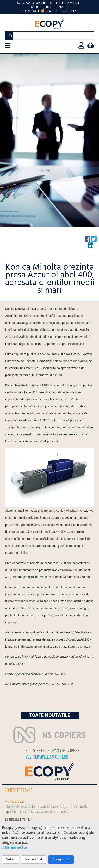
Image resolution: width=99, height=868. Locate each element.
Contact (31, 11)
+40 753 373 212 (61, 11)
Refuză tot (34, 860)
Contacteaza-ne (19, 791)
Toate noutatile (50, 716)
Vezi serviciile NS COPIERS (47, 757)
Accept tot (61, 860)
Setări (11, 860)
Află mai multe (15, 848)
